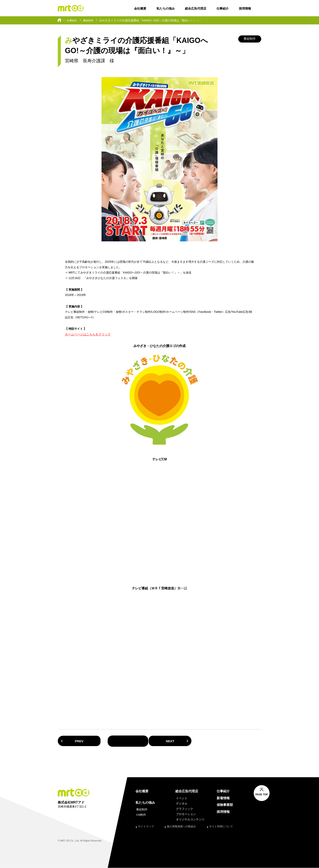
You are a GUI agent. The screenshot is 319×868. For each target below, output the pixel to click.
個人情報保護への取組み (181, 827)
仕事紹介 (223, 8)
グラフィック (184, 809)
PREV (82, 741)
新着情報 (223, 798)
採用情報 (245, 8)
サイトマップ (146, 827)
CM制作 (141, 815)
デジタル (181, 804)
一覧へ (159, 741)
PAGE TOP (266, 795)
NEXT (237, 741)
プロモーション (185, 814)
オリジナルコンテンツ (190, 820)
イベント (181, 798)
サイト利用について (221, 827)
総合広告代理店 (196, 8)
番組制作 (90, 20)
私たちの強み (166, 8)
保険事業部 (225, 805)
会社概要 (140, 8)
